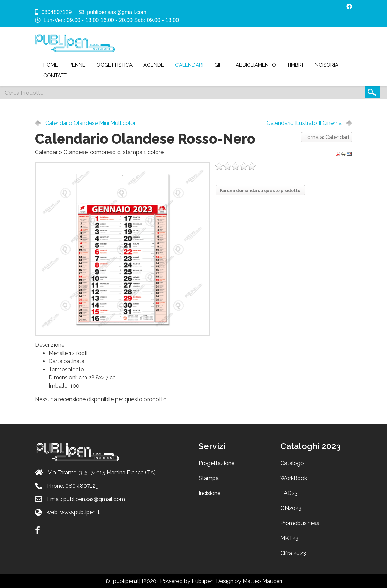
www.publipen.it (80, 512)
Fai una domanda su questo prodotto (260, 191)
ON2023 (291, 508)
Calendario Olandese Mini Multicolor (90, 123)
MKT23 (289, 538)
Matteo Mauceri (262, 581)
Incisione (210, 493)
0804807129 (56, 12)
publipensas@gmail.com (117, 12)
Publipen (203, 581)
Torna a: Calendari (327, 137)
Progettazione (216, 463)
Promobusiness (300, 523)
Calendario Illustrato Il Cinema (304, 123)
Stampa (209, 478)
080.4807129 (82, 486)
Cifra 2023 (293, 553)
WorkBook (294, 478)
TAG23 (289, 493)
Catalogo (292, 463)
